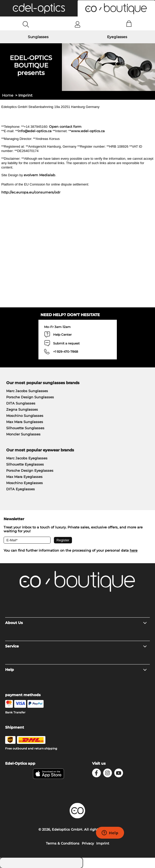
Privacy (88, 843)
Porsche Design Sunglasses (30, 397)
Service (76, 646)
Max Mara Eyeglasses (24, 477)
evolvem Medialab (39, 175)
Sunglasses (38, 37)
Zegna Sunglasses (22, 409)
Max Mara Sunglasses (25, 422)
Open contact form (65, 127)
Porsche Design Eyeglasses (30, 470)
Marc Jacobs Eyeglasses (27, 458)
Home (8, 95)
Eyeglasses (117, 37)
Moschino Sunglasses (25, 416)
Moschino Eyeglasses (25, 483)
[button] (39, 8)
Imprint (103, 843)
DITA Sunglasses (21, 403)
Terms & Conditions (63, 843)
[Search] (26, 24)
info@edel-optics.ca (35, 131)
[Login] (77, 24)
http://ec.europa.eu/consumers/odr (31, 192)
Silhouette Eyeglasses (25, 464)
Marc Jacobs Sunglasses (27, 391)
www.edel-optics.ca (88, 131)
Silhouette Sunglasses (25, 428)
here (134, 550)
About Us (76, 623)
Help (76, 670)
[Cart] (129, 24)
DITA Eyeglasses (21, 489)
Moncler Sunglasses (23, 434)
